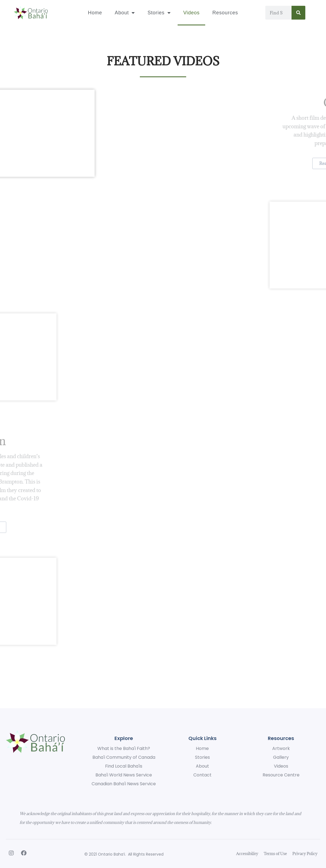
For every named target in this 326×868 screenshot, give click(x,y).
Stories (159, 13)
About (125, 13)
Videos (191, 13)
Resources (225, 13)
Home (95, 13)
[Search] (298, 13)
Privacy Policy (305, 854)
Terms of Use (275, 854)
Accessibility (247, 854)
